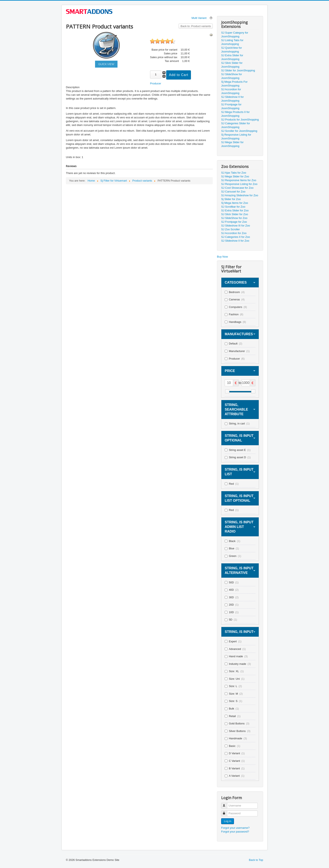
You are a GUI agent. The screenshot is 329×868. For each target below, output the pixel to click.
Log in (228, 821)
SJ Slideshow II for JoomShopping (232, 99)
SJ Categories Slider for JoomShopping (236, 125)
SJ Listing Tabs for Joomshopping (232, 42)
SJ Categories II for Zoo (236, 237)
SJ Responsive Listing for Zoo (239, 184)
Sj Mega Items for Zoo (235, 203)
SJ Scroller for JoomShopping (239, 131)
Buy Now (222, 257)
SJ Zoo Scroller (230, 229)
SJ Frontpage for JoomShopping (231, 106)
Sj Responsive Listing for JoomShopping (236, 137)
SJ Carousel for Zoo (233, 192)
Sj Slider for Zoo (231, 199)
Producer (156, 83)
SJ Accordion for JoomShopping (231, 91)
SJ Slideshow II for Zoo (235, 241)
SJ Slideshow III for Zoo (236, 226)
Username (226, 804)
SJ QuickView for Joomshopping (232, 50)
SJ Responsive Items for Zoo (239, 180)
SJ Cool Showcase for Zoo (237, 188)
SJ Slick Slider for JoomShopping (232, 65)
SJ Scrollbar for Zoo (233, 207)
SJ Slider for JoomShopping (238, 70)
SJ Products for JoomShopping (240, 120)
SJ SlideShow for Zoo (234, 218)
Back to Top (256, 860)
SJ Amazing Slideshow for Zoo (240, 195)
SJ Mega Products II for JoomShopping (235, 114)
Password (226, 812)
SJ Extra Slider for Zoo (235, 210)
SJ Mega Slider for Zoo (235, 176)
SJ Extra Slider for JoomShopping (232, 57)
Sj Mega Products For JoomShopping (234, 84)
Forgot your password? (235, 832)
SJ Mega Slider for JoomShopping (232, 144)
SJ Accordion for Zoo (234, 233)
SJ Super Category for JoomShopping (235, 35)
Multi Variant (199, 18)
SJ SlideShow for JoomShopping (232, 76)
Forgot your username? (235, 828)
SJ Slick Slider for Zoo (235, 214)
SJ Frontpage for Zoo (234, 222)
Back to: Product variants (196, 26)
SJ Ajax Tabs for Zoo (234, 173)
